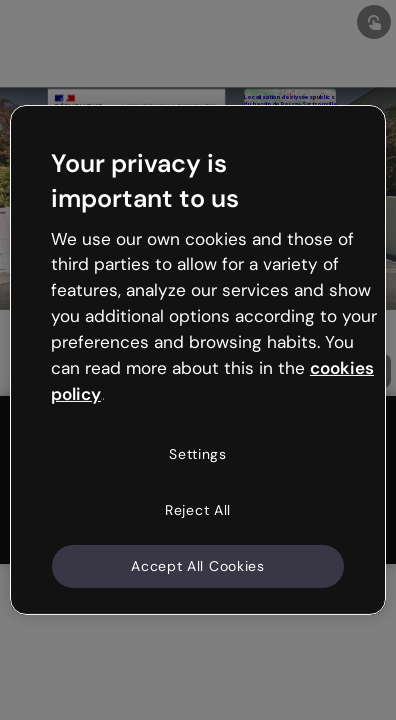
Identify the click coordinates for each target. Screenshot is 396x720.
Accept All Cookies (198, 565)
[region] (198, 360)
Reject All (198, 510)
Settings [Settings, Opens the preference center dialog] (198, 454)
